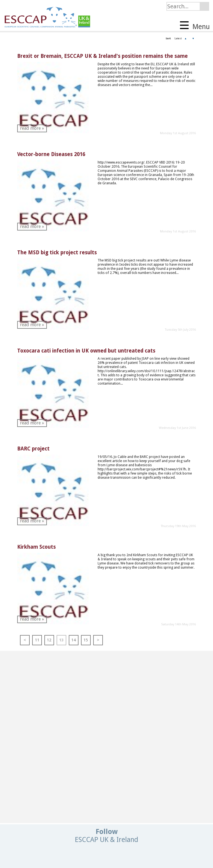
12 (49, 640)
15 (86, 640)
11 (37, 640)
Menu (195, 26)
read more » (32, 128)
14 (73, 640)
